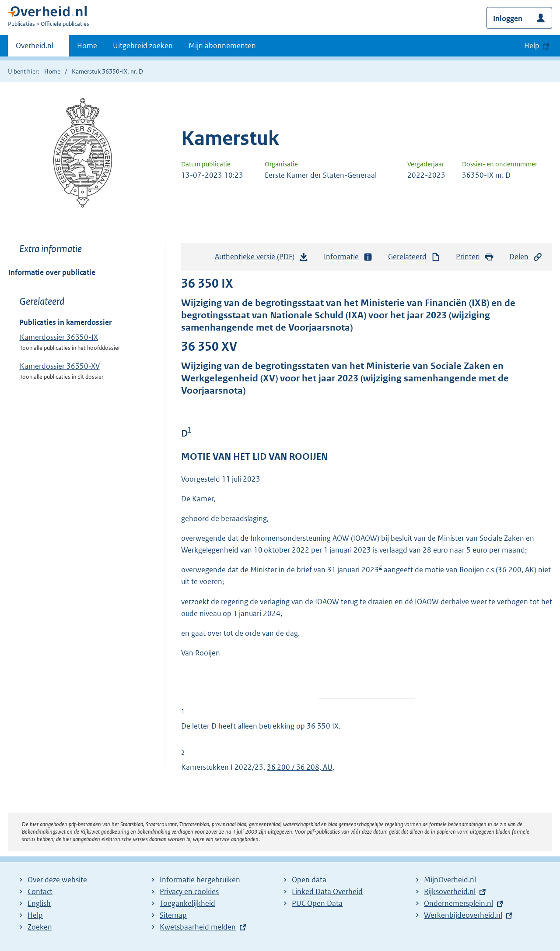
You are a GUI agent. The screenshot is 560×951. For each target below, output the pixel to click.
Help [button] (532, 46)
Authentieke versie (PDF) (262, 259)
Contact (40, 891)
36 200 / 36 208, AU (300, 767)
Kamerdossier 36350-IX (59, 337)
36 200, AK (516, 570)
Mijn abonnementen (222, 46)
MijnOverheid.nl (450, 880)
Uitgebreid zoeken (143, 46)
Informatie (348, 257)
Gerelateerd (414, 257)
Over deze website (57, 880)
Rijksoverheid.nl (450, 891)
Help (35, 915)
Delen (526, 257)
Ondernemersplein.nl (458, 903)
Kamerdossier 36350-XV (60, 366)
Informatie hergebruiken (200, 880)
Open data (309, 880)
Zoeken (40, 927)
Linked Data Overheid (327, 891)
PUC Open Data (317, 903)
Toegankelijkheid (187, 903)
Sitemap (173, 915)
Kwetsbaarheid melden (198, 927)
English (39, 903)
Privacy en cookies (189, 891)
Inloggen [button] (508, 18)
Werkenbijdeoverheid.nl (463, 915)
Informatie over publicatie (52, 272)
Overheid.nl (35, 48)
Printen (475, 257)
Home (87, 46)
